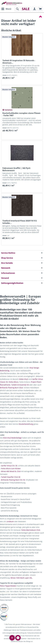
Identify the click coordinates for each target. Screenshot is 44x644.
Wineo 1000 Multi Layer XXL (21, 578)
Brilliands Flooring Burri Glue (11, 388)
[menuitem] (6, 9)
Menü (6, 9)
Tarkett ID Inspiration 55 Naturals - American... (19, 62)
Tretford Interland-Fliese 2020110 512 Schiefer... (20, 222)
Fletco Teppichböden (8, 586)
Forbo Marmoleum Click (31, 530)
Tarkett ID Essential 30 (20, 385)
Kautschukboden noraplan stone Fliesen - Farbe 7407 (21, 114)
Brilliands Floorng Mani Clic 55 (13, 480)
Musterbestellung (26, 424)
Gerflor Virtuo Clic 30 (9, 466)
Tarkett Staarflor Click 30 (11, 477)
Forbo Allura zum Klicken (11, 469)
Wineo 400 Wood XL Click (11, 471)
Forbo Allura (13, 382)
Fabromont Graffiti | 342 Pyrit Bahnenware (16, 169)
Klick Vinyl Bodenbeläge (12, 438)
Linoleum (10, 522)
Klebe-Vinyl (24, 379)
